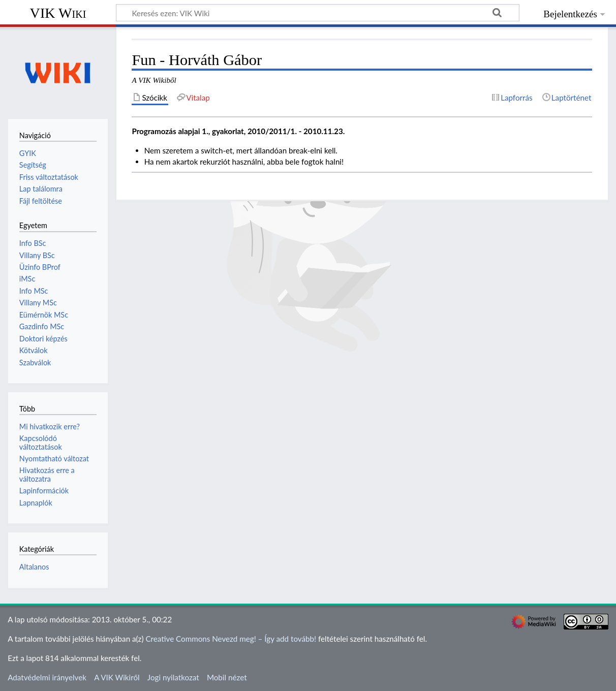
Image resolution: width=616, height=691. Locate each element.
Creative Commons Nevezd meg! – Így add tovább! (231, 639)
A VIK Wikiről (117, 677)
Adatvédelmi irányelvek (47, 677)
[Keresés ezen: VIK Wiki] (318, 13)
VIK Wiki (58, 13)
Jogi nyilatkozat (173, 677)
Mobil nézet (227, 677)
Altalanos (34, 567)
